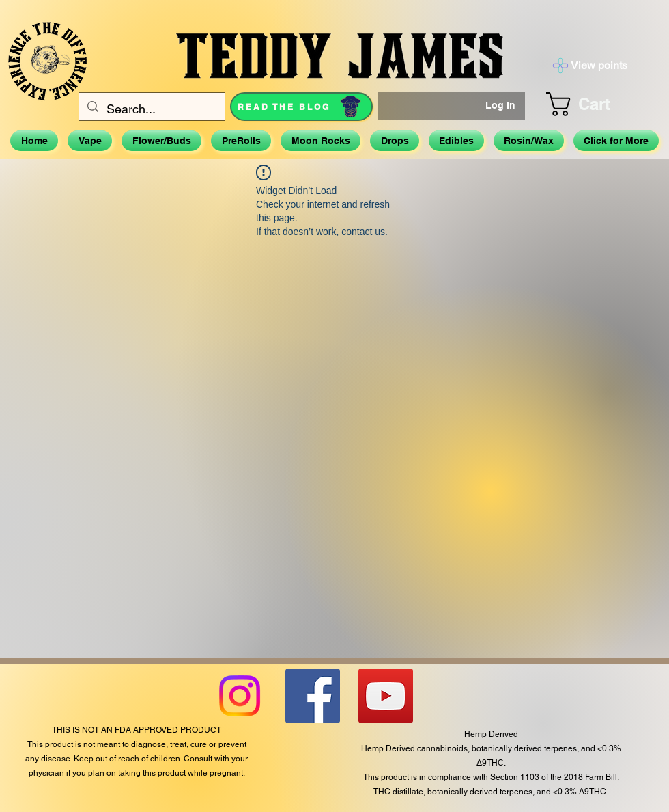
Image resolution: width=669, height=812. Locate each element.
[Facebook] (313, 696)
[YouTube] (386, 696)
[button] (595, 104)
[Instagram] (240, 696)
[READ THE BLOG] (301, 107)
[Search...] (151, 109)
